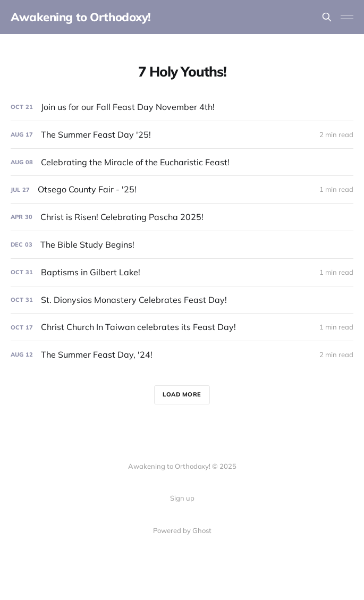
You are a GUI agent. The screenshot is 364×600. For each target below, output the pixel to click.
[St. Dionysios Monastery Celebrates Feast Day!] (182, 300)
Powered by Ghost (182, 530)
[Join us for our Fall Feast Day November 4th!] (182, 107)
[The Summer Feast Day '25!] (182, 135)
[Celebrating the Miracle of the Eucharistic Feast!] (182, 162)
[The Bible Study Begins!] (182, 245)
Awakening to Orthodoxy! (81, 17)
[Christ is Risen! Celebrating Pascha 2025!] (182, 217)
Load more (182, 394)
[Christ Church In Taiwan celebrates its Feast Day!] (182, 327)
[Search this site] (327, 17)
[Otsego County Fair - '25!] (182, 189)
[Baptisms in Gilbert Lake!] (182, 272)
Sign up (182, 498)
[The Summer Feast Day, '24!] (182, 355)
